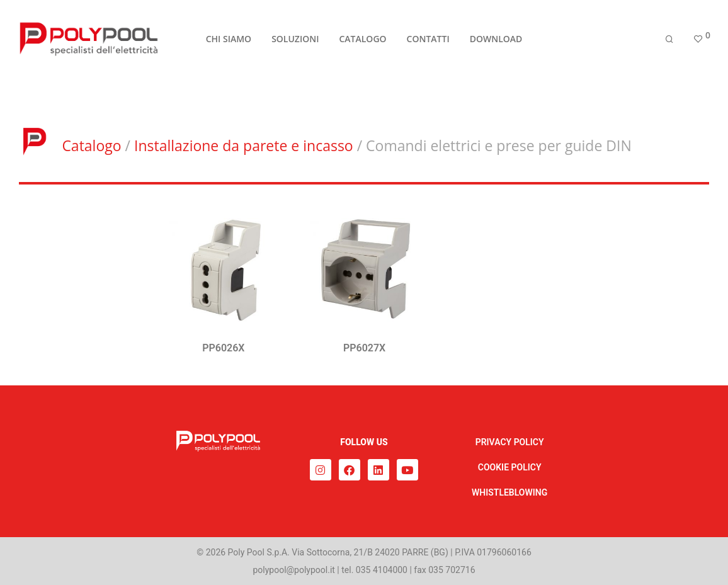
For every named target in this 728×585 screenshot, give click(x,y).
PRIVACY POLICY (510, 442)
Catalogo (91, 145)
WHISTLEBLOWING (509, 492)
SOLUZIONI (295, 39)
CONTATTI (428, 39)
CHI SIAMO (229, 39)
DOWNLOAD (496, 39)
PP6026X (223, 348)
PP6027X (364, 348)
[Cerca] (669, 39)
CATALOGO (362, 39)
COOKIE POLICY (510, 467)
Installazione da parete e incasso (244, 145)
